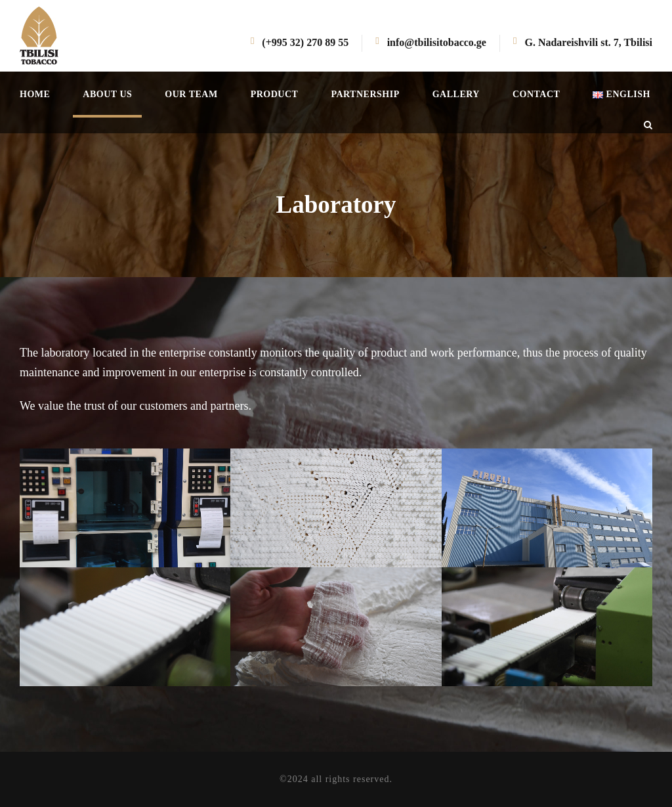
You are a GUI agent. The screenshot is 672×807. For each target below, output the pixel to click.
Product (275, 94)
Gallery (456, 94)
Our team (191, 94)
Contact (536, 94)
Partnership (365, 94)
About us (107, 94)
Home (35, 94)
